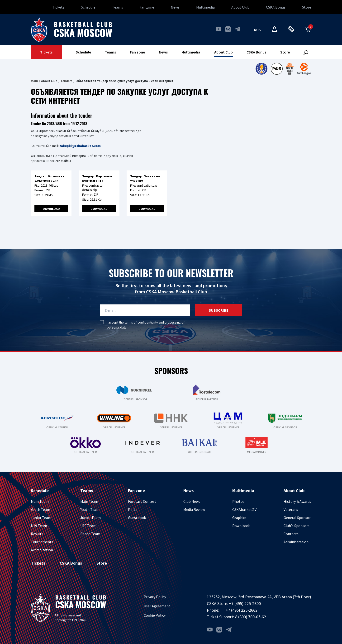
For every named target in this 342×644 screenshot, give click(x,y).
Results (37, 534)
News (175, 7)
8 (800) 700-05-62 (251, 617)
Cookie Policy (155, 615)
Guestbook (137, 518)
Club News (192, 501)
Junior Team (41, 518)
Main (34, 81)
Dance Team (90, 534)
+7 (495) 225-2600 (245, 603)
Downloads (241, 526)
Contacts (291, 534)
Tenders (66, 81)
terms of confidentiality (141, 322)
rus (257, 30)
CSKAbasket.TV (244, 509)
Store (307, 7)
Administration (296, 542)
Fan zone (147, 7)
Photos (238, 501)
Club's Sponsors (297, 526)
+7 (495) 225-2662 (242, 610)
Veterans (291, 509)
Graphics (239, 518)
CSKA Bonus (276, 7)
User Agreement (157, 606)
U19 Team (39, 526)
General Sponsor (297, 518)
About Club (240, 7)
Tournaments (42, 542)
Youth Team (40, 509)
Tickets (58, 7)
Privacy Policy (155, 597)
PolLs (133, 509)
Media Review (194, 509)
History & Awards (297, 501)
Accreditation (42, 550)
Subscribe (219, 310)
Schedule (88, 7)
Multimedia (205, 7)
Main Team (40, 501)
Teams (118, 7)
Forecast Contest (142, 501)
